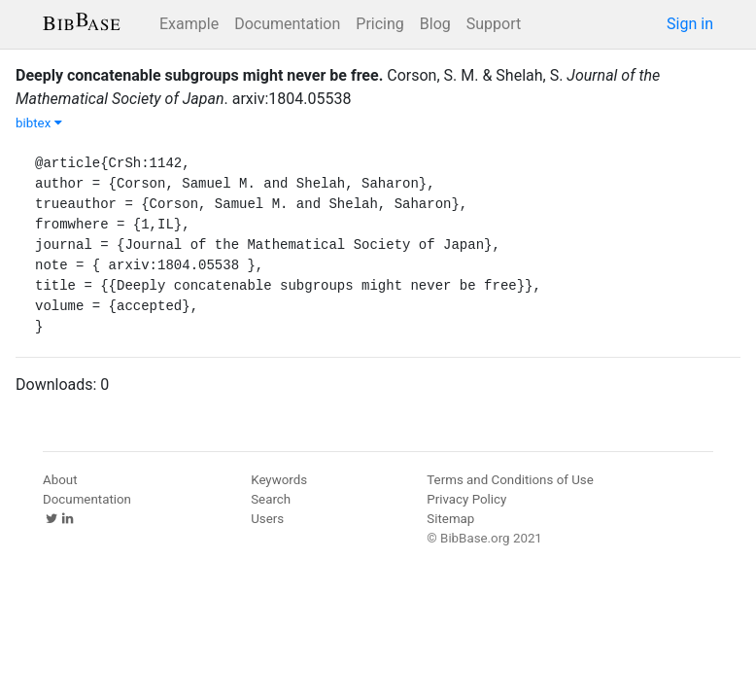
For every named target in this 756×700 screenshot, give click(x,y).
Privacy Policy (466, 499)
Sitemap (450, 519)
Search (271, 499)
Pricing (380, 24)
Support (494, 24)
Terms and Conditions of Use (510, 480)
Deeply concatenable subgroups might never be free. (199, 75)
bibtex (39, 123)
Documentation (287, 24)
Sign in (690, 24)
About (60, 480)
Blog (435, 24)
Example (189, 24)
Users (267, 519)
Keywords (279, 480)
